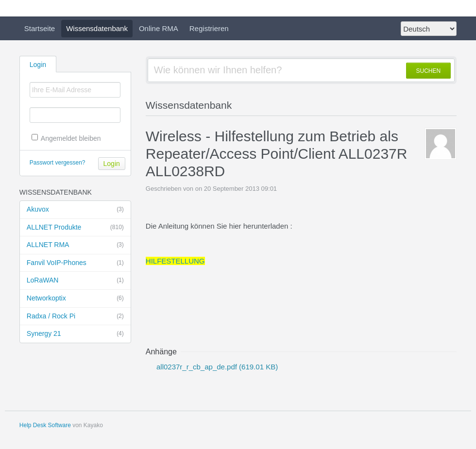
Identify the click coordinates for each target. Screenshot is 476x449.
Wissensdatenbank (97, 28)
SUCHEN (429, 71)
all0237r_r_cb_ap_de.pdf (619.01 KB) (216, 367)
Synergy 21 (75, 334)
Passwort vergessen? (58, 163)
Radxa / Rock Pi (75, 316)
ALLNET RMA (75, 245)
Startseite (40, 28)
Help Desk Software (45, 425)
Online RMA (159, 28)
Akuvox (75, 210)
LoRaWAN (75, 281)
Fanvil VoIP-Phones (75, 263)
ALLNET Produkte (75, 228)
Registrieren (209, 28)
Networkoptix (75, 299)
